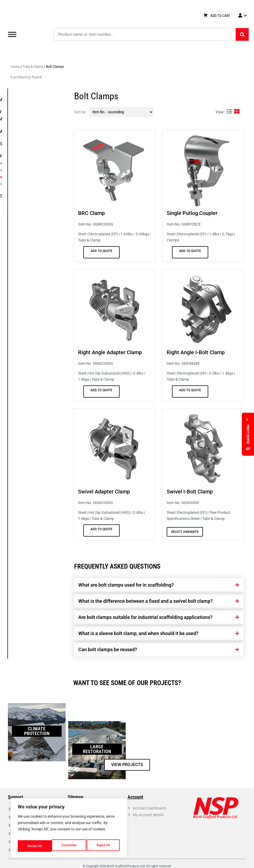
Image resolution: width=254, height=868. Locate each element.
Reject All (69, 846)
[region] (69, 830)
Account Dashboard (149, 808)
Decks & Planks (45, 144)
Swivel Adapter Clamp (104, 492)
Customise (35, 846)
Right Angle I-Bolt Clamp (196, 352)
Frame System (47, 131)
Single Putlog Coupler (192, 213)
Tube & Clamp (33, 67)
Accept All (104, 846)
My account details (148, 815)
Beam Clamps (49, 184)
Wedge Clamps (48, 170)
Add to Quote (102, 251)
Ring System (49, 100)
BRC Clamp (92, 213)
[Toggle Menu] (12, 34)
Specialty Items (45, 196)
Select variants (185, 532)
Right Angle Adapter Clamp (110, 352)
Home (15, 67)
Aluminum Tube (48, 163)
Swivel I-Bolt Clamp (190, 492)
